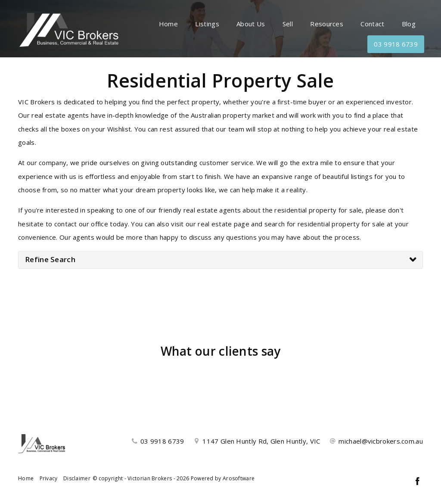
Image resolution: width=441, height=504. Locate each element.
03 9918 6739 (396, 44)
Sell (288, 24)
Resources (327, 24)
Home (168, 24)
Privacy (49, 478)
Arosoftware (239, 478)
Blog (409, 24)
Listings (207, 24)
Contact (372, 24)
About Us (251, 24)
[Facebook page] (417, 482)
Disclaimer (77, 478)
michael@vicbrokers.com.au (381, 441)
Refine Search (50, 259)
